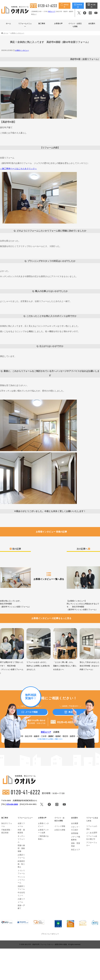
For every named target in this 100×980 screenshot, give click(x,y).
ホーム (8, 24)
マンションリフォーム (21, 880)
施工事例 (42, 24)
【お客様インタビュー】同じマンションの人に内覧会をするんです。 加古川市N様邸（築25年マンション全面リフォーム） (83, 584)
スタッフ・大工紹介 (76, 828)
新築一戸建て (21, 907)
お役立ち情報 (60, 830)
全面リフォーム (21, 825)
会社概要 (75, 823)
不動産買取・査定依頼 (7, 831)
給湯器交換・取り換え (21, 864)
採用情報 (75, 833)
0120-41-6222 (62, 722)
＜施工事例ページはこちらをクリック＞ (18, 169)
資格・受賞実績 (76, 845)
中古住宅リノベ (21, 894)
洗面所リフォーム (21, 888)
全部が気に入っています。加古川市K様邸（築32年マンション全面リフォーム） (15, 582)
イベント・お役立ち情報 (75, 25)
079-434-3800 (12, 804)
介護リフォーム (21, 900)
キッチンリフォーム (21, 839)
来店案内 (92, 6)
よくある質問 (92, 833)
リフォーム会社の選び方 (92, 838)
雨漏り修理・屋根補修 (21, 848)
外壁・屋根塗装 (21, 831)
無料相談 (78, 6)
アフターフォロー (92, 844)
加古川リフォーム (7, 825)
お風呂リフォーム (21, 856)
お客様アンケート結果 (43, 831)
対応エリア (52, 11)
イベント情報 (60, 826)
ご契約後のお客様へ (43, 838)
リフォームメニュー (25, 25)
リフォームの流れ (92, 828)
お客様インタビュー (22, 50)
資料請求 (65, 6)
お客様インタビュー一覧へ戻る (49, 576)
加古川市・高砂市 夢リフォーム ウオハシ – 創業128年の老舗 (46, 944)
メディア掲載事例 (76, 838)
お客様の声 (58, 24)
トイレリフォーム (21, 872)
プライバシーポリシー (50, 934)
